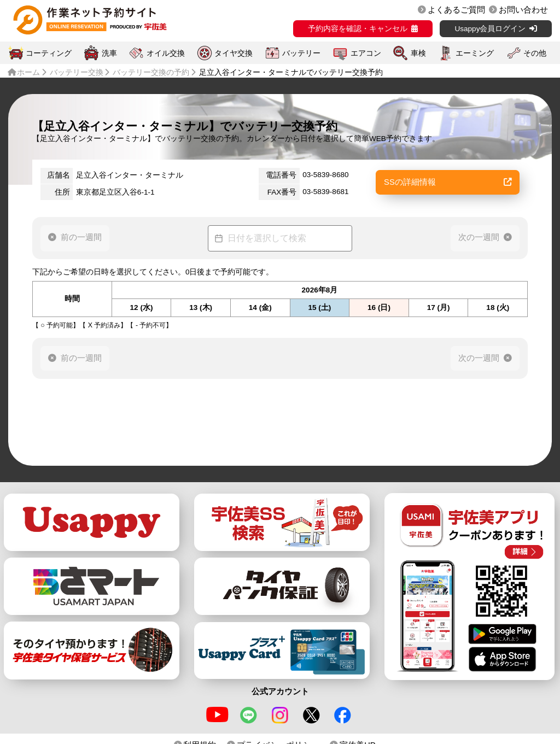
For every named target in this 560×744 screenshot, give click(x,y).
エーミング (475, 53)
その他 (535, 53)
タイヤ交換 (234, 53)
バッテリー (301, 53)
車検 (418, 53)
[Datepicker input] (280, 238)
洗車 (109, 53)
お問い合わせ (523, 10)
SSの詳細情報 (448, 182)
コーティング (49, 53)
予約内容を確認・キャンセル (358, 29)
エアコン (366, 53)
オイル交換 (166, 53)
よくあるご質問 (456, 10)
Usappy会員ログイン (490, 29)
